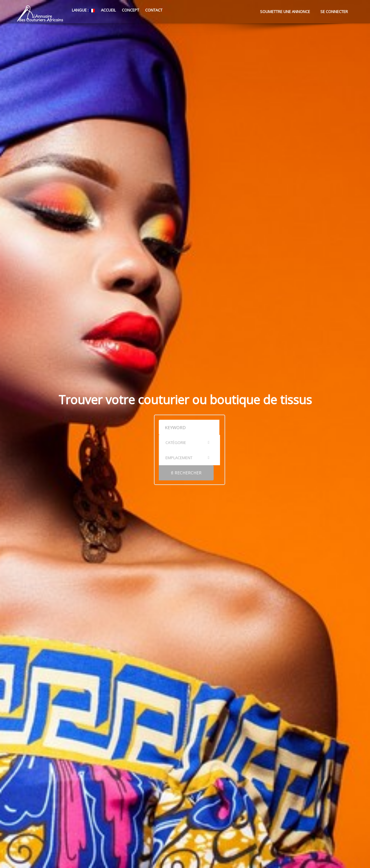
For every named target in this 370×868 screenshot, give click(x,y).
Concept (130, 10)
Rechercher (281, 450)
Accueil (108, 10)
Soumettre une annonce (285, 12)
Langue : (83, 10)
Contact (154, 10)
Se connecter (334, 12)
